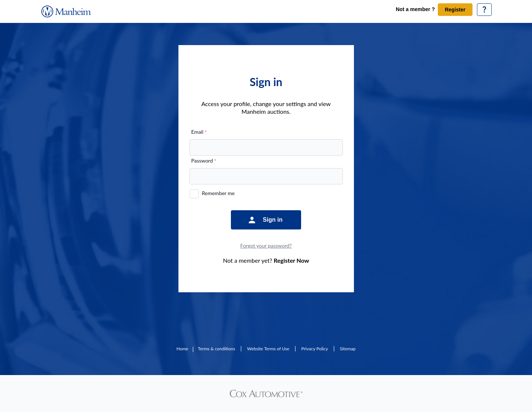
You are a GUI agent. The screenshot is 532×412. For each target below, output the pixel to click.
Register (455, 10)
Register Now (291, 260)
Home (182, 349)
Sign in (272, 220)
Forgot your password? (266, 246)
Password (204, 161)
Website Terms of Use (268, 349)
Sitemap (348, 349)
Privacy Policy (314, 349)
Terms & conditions (217, 349)
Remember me (219, 193)
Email (199, 132)
